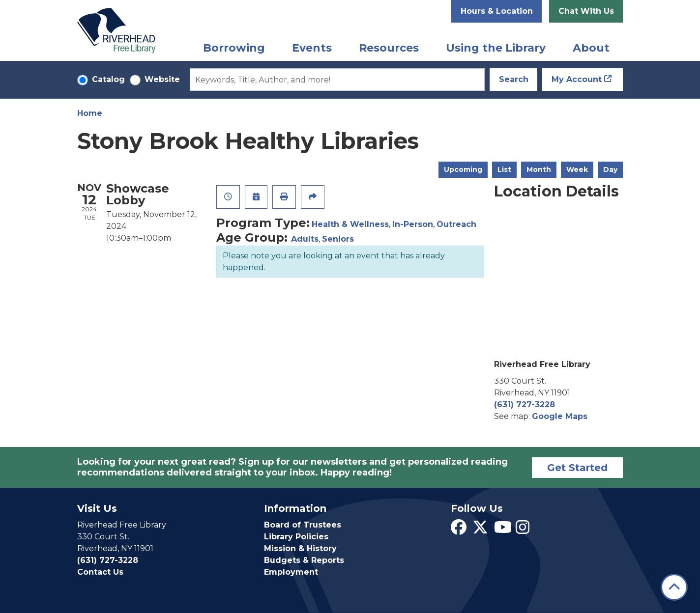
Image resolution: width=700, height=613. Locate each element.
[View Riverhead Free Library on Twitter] (480, 530)
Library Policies (296, 537)
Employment (291, 572)
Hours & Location (497, 11)
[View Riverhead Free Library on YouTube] (503, 530)
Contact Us (100, 572)
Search (514, 79)
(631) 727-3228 (525, 404)
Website (162, 79)
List (504, 169)
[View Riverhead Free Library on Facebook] (459, 530)
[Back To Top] (674, 587)
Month (539, 169)
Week (577, 169)
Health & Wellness (350, 224)
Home (90, 113)
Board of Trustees (303, 525)
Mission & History (300, 548)
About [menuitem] (591, 48)
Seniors (338, 239)
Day (610, 169)
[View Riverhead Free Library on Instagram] (523, 530)
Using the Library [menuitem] (496, 48)
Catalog (108, 79)
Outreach (456, 224)
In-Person (413, 224)
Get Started (577, 468)
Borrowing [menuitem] (234, 48)
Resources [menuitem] (389, 48)
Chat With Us (586, 11)
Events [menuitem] (312, 48)
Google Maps (560, 416)
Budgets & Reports (304, 560)
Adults (305, 239)
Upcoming (463, 169)
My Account (577, 79)
